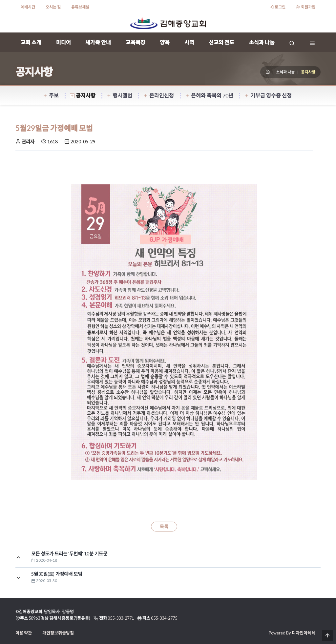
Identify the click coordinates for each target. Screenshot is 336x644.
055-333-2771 (121, 618)
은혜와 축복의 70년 (209, 95)
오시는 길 (53, 7)
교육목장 (136, 42)
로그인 (277, 7)
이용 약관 (24, 633)
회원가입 (306, 7)
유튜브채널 (80, 7)
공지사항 (83, 95)
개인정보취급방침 (58, 633)
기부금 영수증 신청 (268, 95)
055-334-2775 (164, 618)
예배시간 (28, 7)
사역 (189, 42)
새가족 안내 (98, 42)
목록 (164, 527)
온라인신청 (159, 95)
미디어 (63, 42)
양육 (165, 42)
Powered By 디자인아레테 (292, 633)
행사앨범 (119, 95)
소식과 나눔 (262, 42)
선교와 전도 (221, 42)
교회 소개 (31, 42)
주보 (51, 95)
